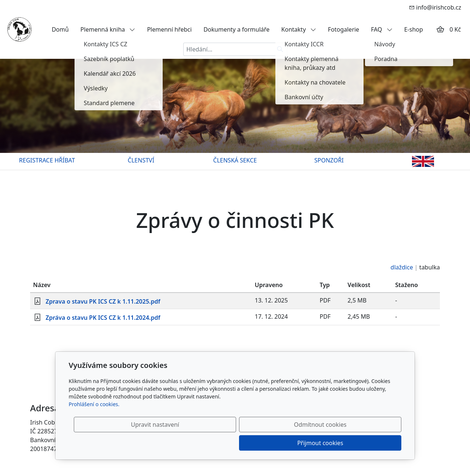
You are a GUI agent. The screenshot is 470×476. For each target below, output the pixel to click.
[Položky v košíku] (440, 29)
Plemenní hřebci (169, 29)
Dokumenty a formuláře (236, 29)
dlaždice (402, 267)
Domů (60, 29)
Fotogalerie (344, 29)
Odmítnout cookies (293, 443)
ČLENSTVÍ (141, 160)
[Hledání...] (228, 49)
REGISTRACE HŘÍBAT (47, 160)
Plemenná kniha (108, 29)
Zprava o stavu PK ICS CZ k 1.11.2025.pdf (103, 301)
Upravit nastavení (219, 443)
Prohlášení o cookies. (94, 423)
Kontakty (299, 29)
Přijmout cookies (366, 443)
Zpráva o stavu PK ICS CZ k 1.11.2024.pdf (103, 318)
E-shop (414, 29)
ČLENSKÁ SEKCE (235, 160)
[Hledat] (280, 49)
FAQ (382, 29)
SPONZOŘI (329, 160)
